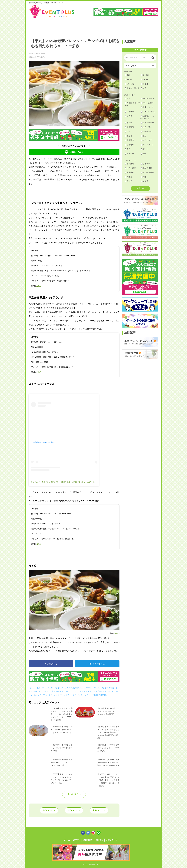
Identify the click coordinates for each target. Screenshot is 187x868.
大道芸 (128, 177)
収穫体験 (129, 145)
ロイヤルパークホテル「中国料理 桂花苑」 (90, 695)
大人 (144, 88)
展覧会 (128, 123)
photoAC (117, 633)
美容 (144, 136)
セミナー (129, 153)
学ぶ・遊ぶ (146, 127)
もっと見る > (74, 794)
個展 (144, 153)
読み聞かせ (146, 131)
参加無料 (129, 164)
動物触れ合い (147, 98)
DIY (127, 149)
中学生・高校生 (132, 88)
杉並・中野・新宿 (69, 27)
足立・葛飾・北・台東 (36, 27)
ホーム (67, 840)
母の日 (128, 181)
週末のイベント (99, 810)
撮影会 (128, 136)
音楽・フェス (147, 107)
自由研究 (129, 140)
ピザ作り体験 (147, 172)
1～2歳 (145, 75)
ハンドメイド (147, 145)
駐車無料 (145, 164)
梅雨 (144, 177)
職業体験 (129, 172)
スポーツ (129, 112)
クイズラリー (147, 123)
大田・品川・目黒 (101, 27)
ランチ (32, 688)
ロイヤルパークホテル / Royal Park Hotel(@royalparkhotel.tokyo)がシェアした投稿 (64, 482)
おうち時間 (130, 168)
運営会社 (77, 840)
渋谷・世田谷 (85, 27)
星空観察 (129, 127)
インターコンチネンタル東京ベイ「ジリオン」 (73, 688)
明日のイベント (74, 810)
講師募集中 (88, 840)
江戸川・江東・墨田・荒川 (134, 27)
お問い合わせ (112, 840)
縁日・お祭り (147, 103)
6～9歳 (145, 79)
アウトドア (146, 140)
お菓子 (145, 181)
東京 (38, 688)
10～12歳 (130, 84)
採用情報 (99, 840)
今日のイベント (49, 810)
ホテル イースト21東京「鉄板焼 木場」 (94, 691)
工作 (128, 98)
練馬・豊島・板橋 (52, 27)
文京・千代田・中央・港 (118, 27)
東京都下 (151, 27)
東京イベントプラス (52, 11)
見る (128, 131)
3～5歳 (129, 79)
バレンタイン (47, 688)
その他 (128, 116)
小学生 (145, 84)
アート (145, 149)
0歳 (127, 75)
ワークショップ (148, 112)
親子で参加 (146, 168)
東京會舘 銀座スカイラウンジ (64, 691)
